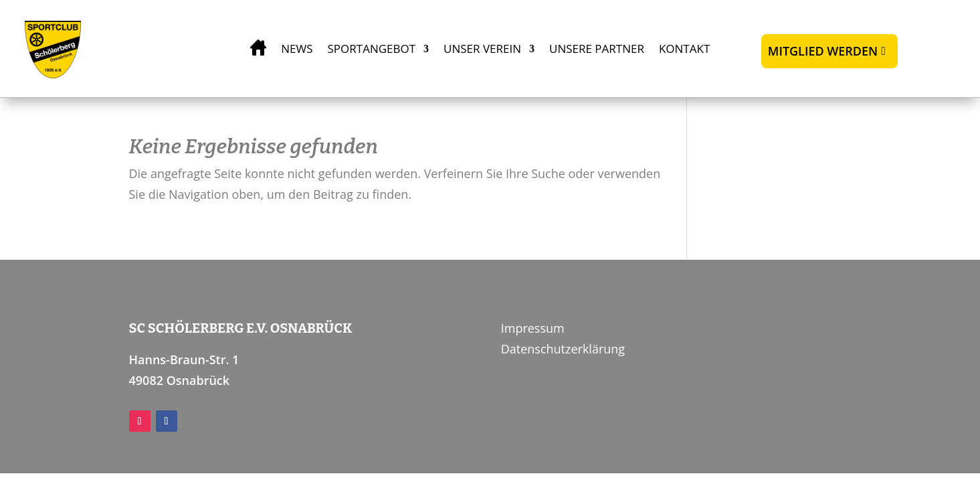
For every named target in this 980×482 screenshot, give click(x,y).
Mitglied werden (823, 51)
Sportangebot (372, 49)
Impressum (533, 328)
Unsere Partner (597, 49)
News (297, 49)
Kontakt (684, 49)
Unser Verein (482, 49)
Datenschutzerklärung (563, 349)
